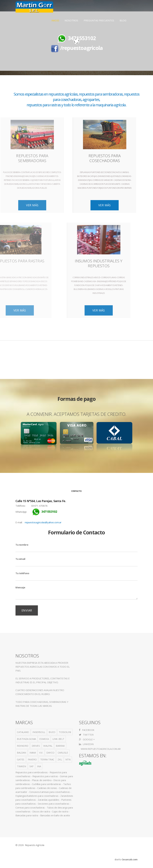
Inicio (55, 20)
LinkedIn (86, 744)
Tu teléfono (22, 573)
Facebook (87, 730)
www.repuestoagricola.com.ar (100, 749)
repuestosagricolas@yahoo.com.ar (43, 522)
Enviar (27, 610)
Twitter (86, 735)
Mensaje (20, 587)
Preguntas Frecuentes (99, 20)
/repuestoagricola (81, 48)
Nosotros (71, 20)
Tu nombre (22, 545)
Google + (87, 739)
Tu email (20, 559)
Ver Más (51, 205)
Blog (123, 20)
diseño (126, 859)
